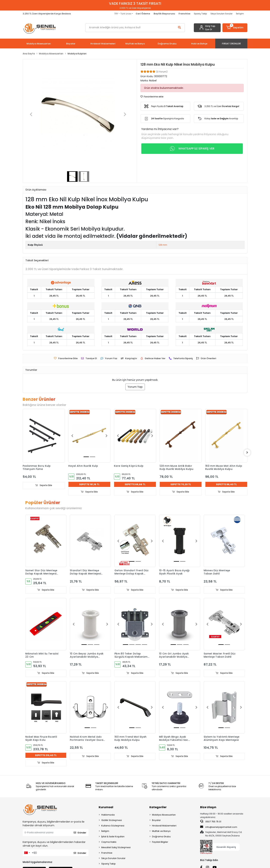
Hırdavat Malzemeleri (164, 826)
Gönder (80, 833)
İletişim (240, 14)
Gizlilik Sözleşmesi (112, 820)
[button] (235, 28)
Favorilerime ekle (152, 97)
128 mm (163, 245)
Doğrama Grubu (161, 837)
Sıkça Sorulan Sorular (221, 14)
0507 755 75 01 (211, 822)
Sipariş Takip (200, 14)
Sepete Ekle (44, 485)
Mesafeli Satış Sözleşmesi (116, 848)
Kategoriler (158, 807)
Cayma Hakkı (109, 842)
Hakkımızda (108, 815)
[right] (247, 453)
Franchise (107, 853)
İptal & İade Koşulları (113, 837)
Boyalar (156, 820)
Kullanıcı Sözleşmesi (113, 826)
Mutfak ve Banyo (161, 831)
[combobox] (27, 853)
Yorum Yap (135, 387)
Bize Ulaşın (208, 807)
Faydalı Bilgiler (160, 842)
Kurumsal (106, 807)
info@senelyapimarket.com (219, 827)
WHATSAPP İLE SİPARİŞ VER (192, 149)
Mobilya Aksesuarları (164, 815)
